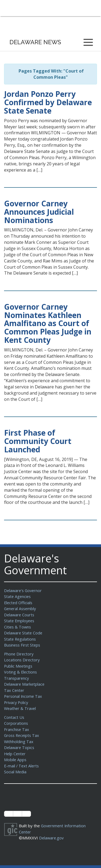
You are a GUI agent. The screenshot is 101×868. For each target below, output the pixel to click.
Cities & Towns (18, 627)
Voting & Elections (21, 672)
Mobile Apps (15, 760)
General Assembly (21, 609)
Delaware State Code (24, 633)
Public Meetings (19, 666)
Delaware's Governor (24, 590)
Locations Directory (22, 660)
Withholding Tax (19, 741)
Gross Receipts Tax (22, 735)
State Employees (20, 621)
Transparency (17, 678)
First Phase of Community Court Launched (38, 441)
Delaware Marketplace (25, 684)
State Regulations (20, 639)
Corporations (16, 723)
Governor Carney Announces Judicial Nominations (39, 212)
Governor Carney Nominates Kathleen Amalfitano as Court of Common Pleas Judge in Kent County (48, 323)
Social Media (15, 772)
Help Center (15, 754)
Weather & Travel (21, 708)
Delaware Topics (20, 747)
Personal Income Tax (24, 696)
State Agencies (18, 596)
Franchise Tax (17, 729)
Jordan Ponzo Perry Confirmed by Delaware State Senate (48, 102)
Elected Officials (19, 603)
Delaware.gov (52, 838)
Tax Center (14, 690)
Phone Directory (19, 654)
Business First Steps (23, 645)
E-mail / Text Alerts (22, 766)
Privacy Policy (17, 702)
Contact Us (14, 717)
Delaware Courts (20, 615)
